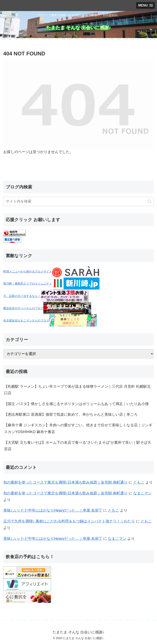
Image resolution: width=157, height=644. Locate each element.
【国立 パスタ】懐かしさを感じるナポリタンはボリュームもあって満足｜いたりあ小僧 (76, 404)
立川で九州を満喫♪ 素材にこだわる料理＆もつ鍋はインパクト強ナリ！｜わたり (69, 521)
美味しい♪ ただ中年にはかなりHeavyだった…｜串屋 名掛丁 (53, 510)
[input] (78, 201)
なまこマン (142, 493)
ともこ (139, 482)
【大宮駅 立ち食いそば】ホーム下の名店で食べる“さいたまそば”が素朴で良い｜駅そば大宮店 (78, 446)
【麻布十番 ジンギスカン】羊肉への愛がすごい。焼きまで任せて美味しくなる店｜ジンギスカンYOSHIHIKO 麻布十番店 (78, 428)
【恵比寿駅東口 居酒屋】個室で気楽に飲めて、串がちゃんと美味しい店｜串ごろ (71, 414)
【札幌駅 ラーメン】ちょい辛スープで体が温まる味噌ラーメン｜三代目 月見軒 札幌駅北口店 (77, 390)
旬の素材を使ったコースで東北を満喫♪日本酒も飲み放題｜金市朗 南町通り (65, 482)
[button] (150, 201)
